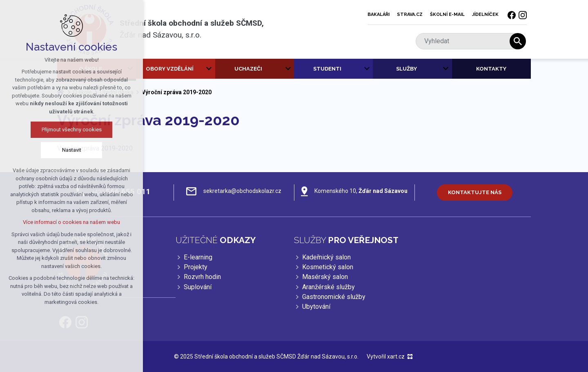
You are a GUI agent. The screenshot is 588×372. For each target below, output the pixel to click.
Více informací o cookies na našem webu (65, 222)
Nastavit (65, 150)
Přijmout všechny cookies (65, 130)
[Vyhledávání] (518, 41)
